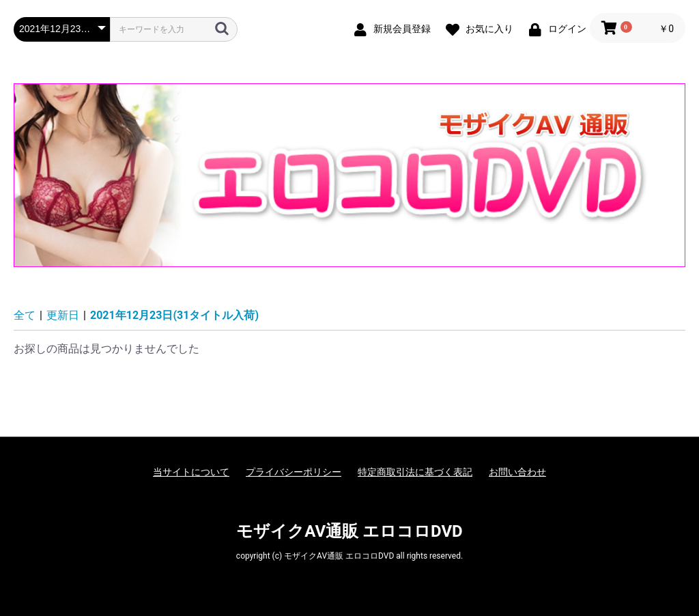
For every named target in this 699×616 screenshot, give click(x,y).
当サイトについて (191, 472)
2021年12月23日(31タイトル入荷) (174, 315)
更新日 (63, 315)
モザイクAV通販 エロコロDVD (349, 531)
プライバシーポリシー (294, 472)
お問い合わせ (517, 472)
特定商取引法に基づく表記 (415, 472)
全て (25, 315)
